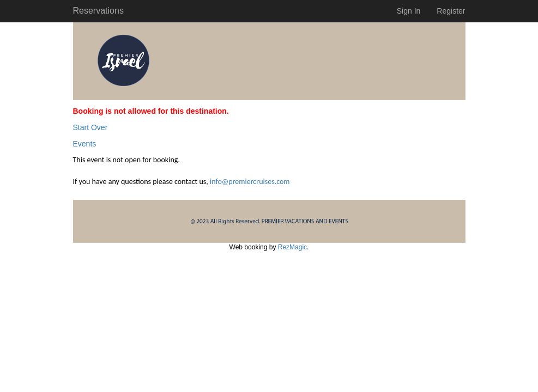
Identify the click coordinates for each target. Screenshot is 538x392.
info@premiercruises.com (250, 182)
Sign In (409, 11)
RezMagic (292, 247)
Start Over (90, 127)
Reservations (98, 11)
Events (85, 144)
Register (451, 11)
